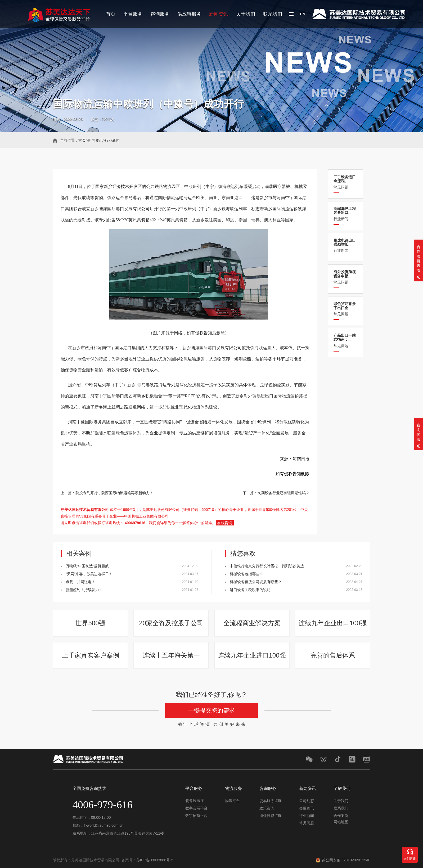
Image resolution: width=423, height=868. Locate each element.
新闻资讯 (219, 14)
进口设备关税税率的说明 (250, 590)
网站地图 (341, 822)
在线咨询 (225, 523)
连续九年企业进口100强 (252, 655)
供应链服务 (189, 14)
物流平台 (232, 801)
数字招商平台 (196, 816)
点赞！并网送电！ (80, 582)
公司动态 (307, 801)
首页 (111, 14)
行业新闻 (112, 140)
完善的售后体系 (333, 655)
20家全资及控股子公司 (171, 623)
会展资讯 (307, 808)
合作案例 (341, 816)
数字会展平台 (196, 808)
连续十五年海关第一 (171, 655)
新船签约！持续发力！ (84, 590)
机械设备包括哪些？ (246, 574)
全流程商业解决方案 (252, 623)
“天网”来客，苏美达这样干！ (89, 574)
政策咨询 (267, 808)
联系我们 (273, 14)
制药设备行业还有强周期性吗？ (283, 493)
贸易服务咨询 (271, 801)
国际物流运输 (285, 209)
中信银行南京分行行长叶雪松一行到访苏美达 (267, 566)
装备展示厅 (195, 801)
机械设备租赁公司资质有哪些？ (256, 582)
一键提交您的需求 (211, 710)
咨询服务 (160, 14)
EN (303, 14)
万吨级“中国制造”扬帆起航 (87, 566)
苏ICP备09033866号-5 (155, 860)
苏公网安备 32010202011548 (346, 860)
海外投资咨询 (271, 816)
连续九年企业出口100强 (332, 623)
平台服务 (133, 14)
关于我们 (246, 14)
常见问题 (345, 182)
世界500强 (90, 623)
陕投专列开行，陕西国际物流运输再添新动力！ (114, 493)
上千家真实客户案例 (91, 655)
